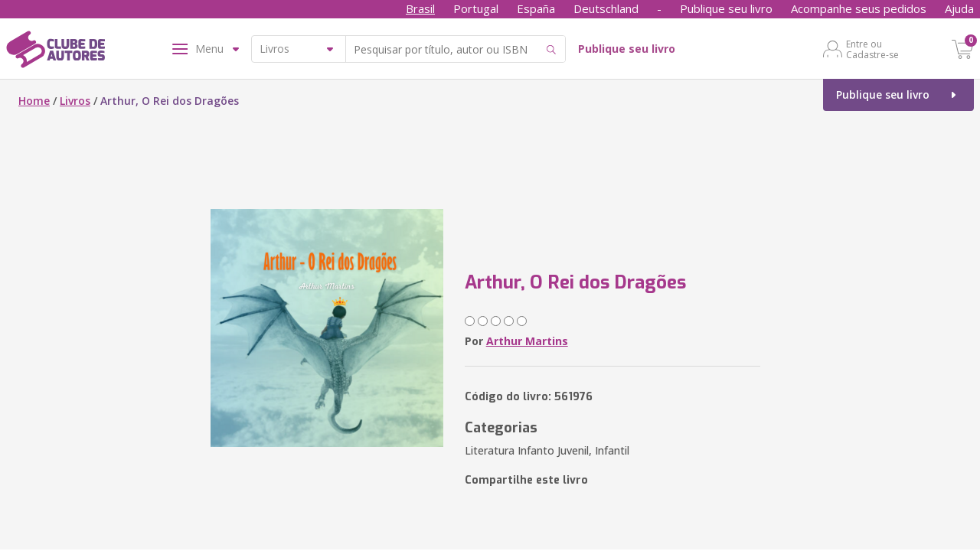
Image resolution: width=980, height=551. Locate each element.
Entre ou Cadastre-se (872, 49)
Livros (75, 101)
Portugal (476, 8)
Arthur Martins (527, 341)
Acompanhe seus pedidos (859, 8)
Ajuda (959, 8)
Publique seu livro (726, 8)
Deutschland (606, 8)
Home (34, 101)
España (536, 8)
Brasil (420, 8)
